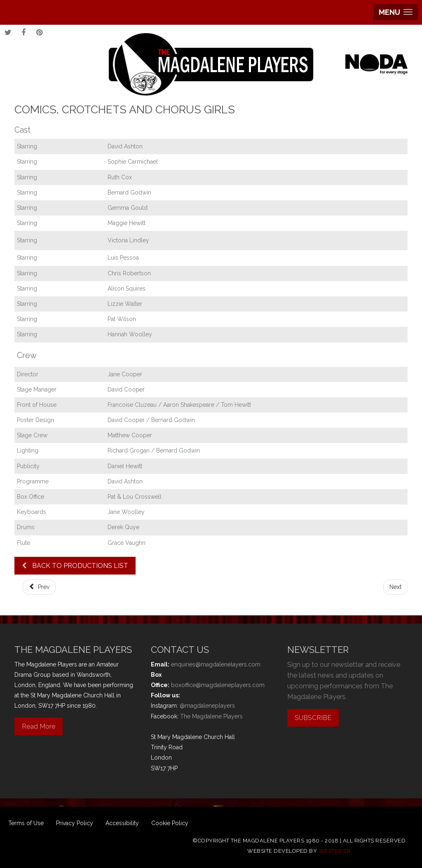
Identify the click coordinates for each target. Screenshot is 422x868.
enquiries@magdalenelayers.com (216, 664)
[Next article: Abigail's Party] (395, 587)
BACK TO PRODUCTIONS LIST (75, 566)
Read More (39, 726)
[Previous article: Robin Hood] (39, 587)
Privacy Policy (75, 823)
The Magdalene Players (211, 716)
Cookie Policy (170, 823)
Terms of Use (26, 823)
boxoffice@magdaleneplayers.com (218, 685)
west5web (335, 851)
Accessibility (122, 823)
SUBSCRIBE (313, 718)
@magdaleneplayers (207, 706)
